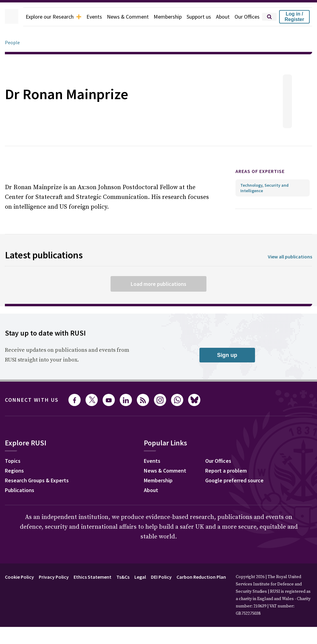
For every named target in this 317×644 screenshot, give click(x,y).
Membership (164, 17)
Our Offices (249, 17)
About (223, 17)
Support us (197, 17)
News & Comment (122, 17)
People (13, 43)
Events (87, 17)
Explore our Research (43, 17)
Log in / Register (297, 17)
